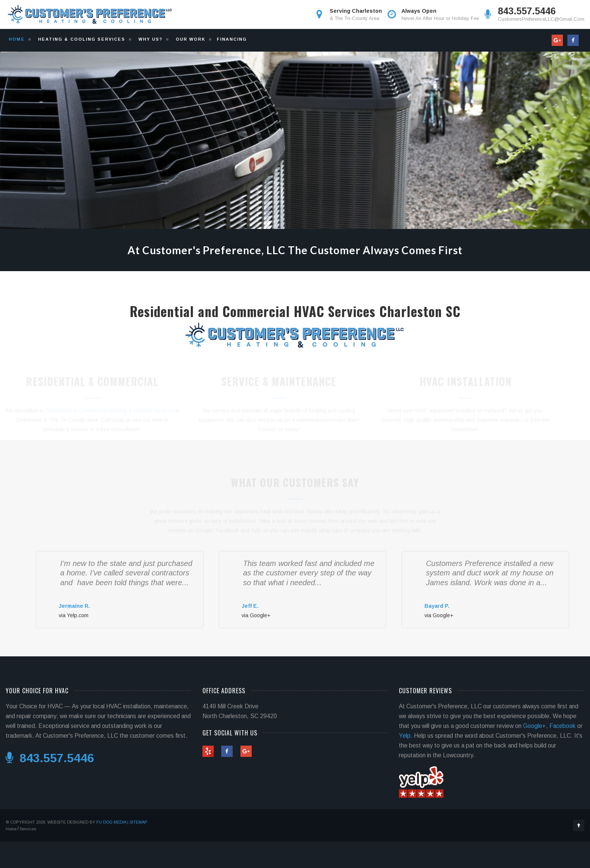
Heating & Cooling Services (81, 39)
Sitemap (138, 822)
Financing (232, 39)
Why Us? (150, 39)
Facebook (563, 726)
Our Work (190, 39)
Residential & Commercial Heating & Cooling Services (122, 410)
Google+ (534, 726)
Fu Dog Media (111, 822)
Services (28, 829)
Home (17, 39)
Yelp (405, 736)
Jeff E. (250, 606)
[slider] (74, 595)
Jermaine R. (74, 606)
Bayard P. (437, 606)
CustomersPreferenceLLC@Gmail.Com (541, 19)
